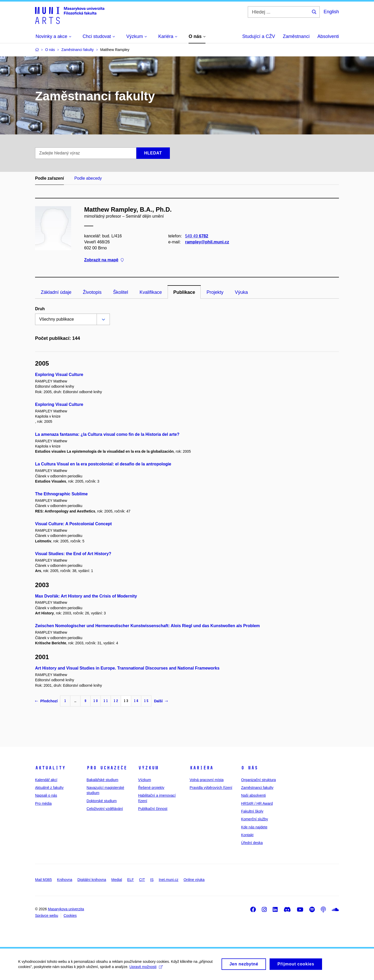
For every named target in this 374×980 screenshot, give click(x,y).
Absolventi (328, 36)
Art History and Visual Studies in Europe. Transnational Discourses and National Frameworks (127, 668)
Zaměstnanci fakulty (257, 788)
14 (136, 701)
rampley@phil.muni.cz (207, 242)
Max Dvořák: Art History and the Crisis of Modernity (86, 596)
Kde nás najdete (254, 827)
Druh (40, 309)
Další (161, 701)
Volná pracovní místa (207, 780)
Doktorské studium (102, 801)
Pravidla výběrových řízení (211, 788)
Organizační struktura (258, 780)
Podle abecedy (88, 178)
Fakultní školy (252, 811)
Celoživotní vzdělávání (105, 809)
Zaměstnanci (296, 36)
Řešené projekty (151, 788)
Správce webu (47, 916)
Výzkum (148, 768)
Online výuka (194, 880)
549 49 (197, 236)
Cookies (70, 916)
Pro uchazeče (107, 768)
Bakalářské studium (102, 780)
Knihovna (65, 880)
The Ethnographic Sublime (61, 494)
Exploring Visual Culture (59, 375)
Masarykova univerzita (66, 909)
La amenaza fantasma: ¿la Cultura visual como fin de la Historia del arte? (107, 434)
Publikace (184, 292)
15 (146, 701)
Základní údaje (56, 292)
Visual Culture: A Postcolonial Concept (73, 524)
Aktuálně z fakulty (49, 788)
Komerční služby (254, 819)
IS (152, 880)
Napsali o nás (46, 795)
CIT (142, 880)
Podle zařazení (49, 178)
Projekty (215, 292)
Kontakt (247, 835)
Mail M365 (44, 880)
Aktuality (50, 768)
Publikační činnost (153, 809)
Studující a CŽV (259, 36)
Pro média (43, 803)
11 (106, 701)
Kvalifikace (151, 292)
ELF (131, 880)
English (331, 12)
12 (116, 701)
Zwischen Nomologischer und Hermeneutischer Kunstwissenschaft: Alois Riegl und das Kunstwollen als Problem (147, 626)
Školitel (121, 292)
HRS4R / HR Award (257, 803)
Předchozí (46, 701)
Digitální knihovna (92, 880)
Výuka (241, 292)
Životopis (92, 292)
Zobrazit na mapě (104, 260)
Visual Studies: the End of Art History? (73, 554)
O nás (249, 768)
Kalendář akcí (46, 780)
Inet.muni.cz (168, 880)
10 (96, 701)
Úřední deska (252, 843)
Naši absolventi (253, 795)
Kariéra (201, 768)
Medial (117, 880)
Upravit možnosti (146, 969)
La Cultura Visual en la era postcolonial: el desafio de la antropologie (103, 464)
